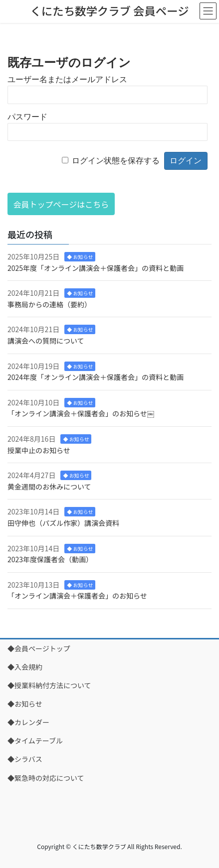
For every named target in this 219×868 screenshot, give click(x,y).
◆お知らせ (25, 704)
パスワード (27, 117)
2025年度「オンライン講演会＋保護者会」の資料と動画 (96, 268)
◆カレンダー (28, 722)
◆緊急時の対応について (46, 778)
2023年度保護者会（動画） (50, 559)
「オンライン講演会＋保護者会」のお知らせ (77, 596)
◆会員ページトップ (39, 648)
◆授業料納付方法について (49, 685)
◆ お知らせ (80, 257)
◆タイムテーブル (35, 741)
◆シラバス (25, 759)
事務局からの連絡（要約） (49, 304)
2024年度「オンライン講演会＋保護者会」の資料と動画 (96, 377)
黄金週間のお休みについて (49, 487)
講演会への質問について (46, 341)
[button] (61, 204)
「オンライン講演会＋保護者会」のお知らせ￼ (81, 413)
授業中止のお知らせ (39, 450)
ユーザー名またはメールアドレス (67, 79)
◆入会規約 (25, 667)
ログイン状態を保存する (116, 161)
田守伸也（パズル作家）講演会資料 (63, 523)
